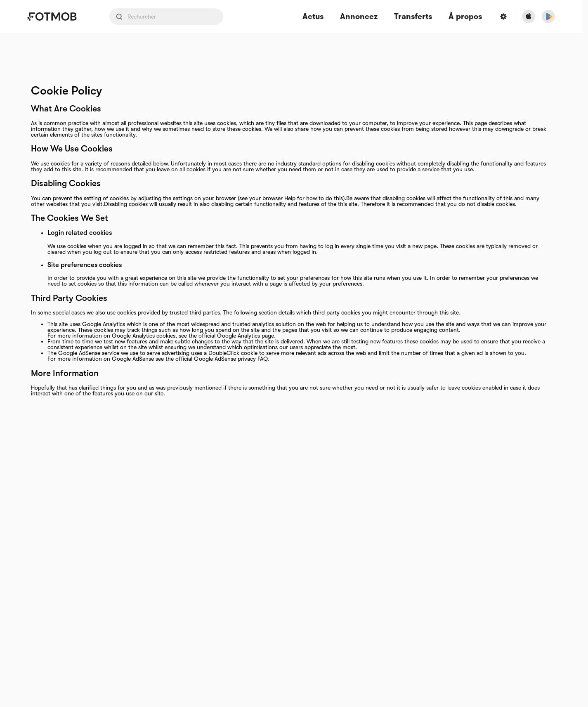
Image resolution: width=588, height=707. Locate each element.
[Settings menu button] (503, 17)
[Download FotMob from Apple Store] (529, 17)
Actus (313, 17)
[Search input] (166, 17)
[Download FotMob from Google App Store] (548, 17)
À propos (465, 17)
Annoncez (359, 17)
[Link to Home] (58, 17)
